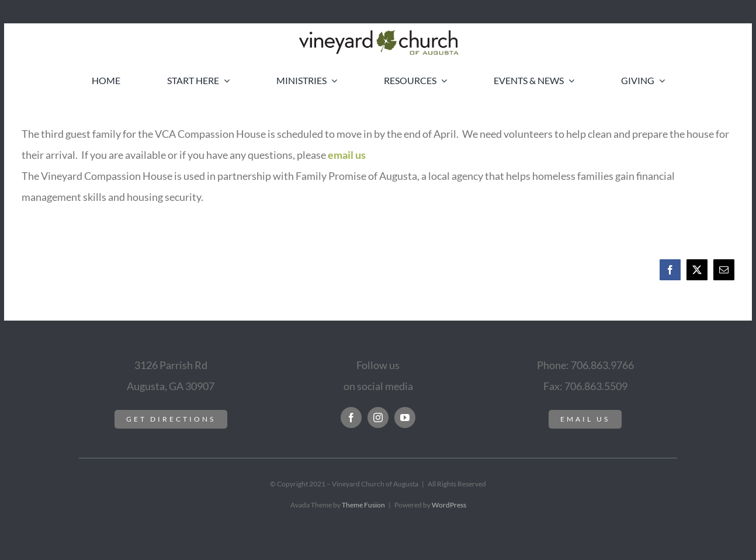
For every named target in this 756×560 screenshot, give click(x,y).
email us (347, 155)
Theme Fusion (363, 505)
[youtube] (405, 418)
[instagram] (378, 418)
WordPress (449, 505)
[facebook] (351, 418)
